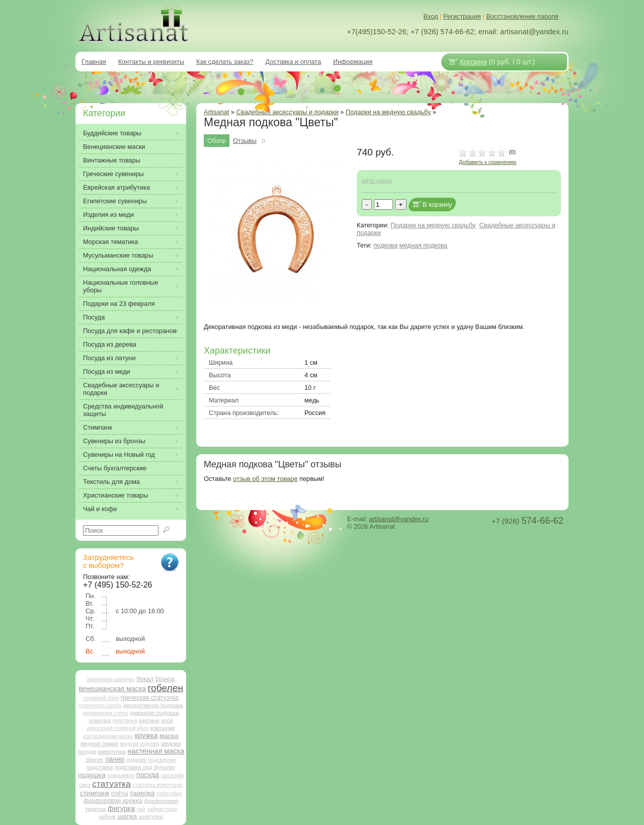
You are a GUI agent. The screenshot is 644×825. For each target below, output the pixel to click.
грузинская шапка (100, 706)
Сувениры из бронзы (114, 441)
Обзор (217, 141)
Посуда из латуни (109, 358)
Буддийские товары (112, 133)
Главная (94, 62)
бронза (165, 679)
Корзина (473, 62)
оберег (94, 760)
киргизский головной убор (118, 728)
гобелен (166, 688)
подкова (385, 245)
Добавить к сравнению (488, 162)
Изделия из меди (108, 215)
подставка (100, 767)
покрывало (121, 775)
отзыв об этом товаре (265, 479)
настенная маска (156, 751)
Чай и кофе (100, 509)
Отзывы (245, 141)
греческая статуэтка (150, 698)
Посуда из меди (107, 372)
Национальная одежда (117, 269)
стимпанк (95, 793)
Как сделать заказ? (225, 62)
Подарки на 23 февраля (119, 304)
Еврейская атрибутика (116, 187)
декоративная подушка (153, 705)
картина (149, 720)
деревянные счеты (105, 713)
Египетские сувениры (115, 201)
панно (115, 759)
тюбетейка (169, 794)
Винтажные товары (112, 160)
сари (85, 785)
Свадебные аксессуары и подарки (288, 112)
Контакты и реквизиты (151, 62)
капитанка (125, 721)
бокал (145, 679)
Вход (431, 16)
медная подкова (424, 245)
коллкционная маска (108, 736)
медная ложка (99, 744)
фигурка (122, 808)
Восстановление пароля (522, 16)
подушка (92, 775)
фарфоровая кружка (113, 801)
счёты (120, 793)
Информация (353, 62)
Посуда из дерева (110, 344)
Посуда (94, 317)
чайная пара (162, 809)
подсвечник (162, 760)
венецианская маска (112, 689)
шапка (127, 816)
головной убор (101, 698)
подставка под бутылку (145, 767)
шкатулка (151, 816)
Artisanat (217, 112)
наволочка (112, 751)
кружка (146, 735)
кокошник (162, 728)
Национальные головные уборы (120, 286)
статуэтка (111, 784)
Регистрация (462, 16)
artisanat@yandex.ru (398, 519)
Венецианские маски (114, 147)
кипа (167, 720)
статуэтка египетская (157, 785)
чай (141, 809)
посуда (148, 775)
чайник (107, 816)
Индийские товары (111, 228)
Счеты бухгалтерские (115, 468)
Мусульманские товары (118, 255)
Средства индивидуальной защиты (123, 410)
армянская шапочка (111, 679)
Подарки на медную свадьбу (388, 112)
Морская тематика (110, 242)
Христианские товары (115, 495)
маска (169, 736)
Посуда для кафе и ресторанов (130, 331)
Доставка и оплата (293, 62)
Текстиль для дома (111, 482)
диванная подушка (154, 713)
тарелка (142, 793)
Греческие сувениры (113, 174)
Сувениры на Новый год (119, 455)
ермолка (100, 720)
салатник (172, 775)
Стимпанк (98, 427)
